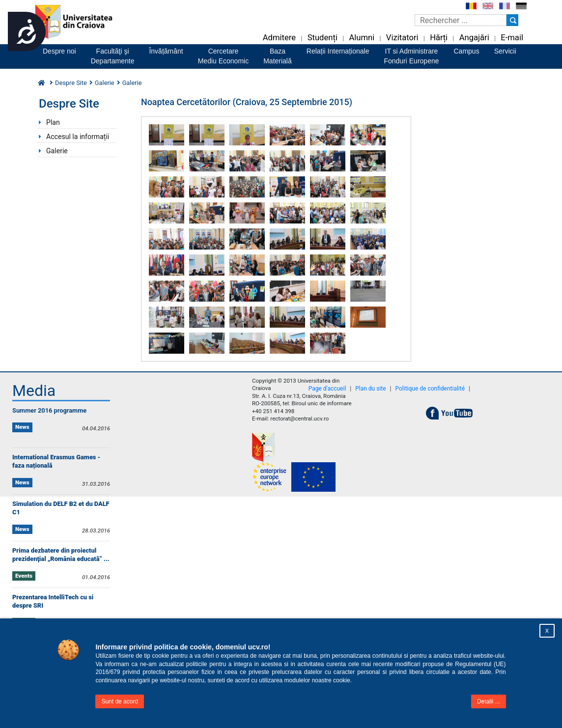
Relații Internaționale (338, 51)
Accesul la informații (78, 137)
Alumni (362, 38)
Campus (467, 51)
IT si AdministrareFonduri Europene (411, 56)
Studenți (323, 38)
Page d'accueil (327, 389)
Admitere (279, 38)
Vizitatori (402, 38)
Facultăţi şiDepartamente (113, 56)
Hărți (439, 38)
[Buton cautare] (512, 20)
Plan (53, 122)
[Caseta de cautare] (461, 20)
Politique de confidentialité (430, 389)
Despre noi (59, 51)
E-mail (512, 38)
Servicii (505, 51)
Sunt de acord (120, 701)
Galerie (105, 83)
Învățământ (166, 51)
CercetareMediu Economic (224, 56)
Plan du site (370, 389)
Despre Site (71, 83)
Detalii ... (489, 701)
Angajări (474, 38)
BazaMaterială (278, 56)
